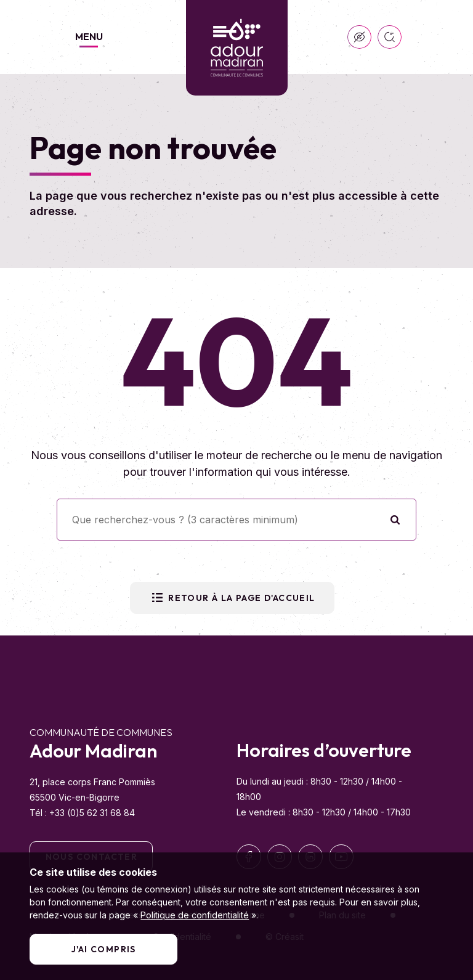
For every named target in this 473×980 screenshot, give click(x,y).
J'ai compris (104, 949)
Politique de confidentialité (195, 915)
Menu (89, 36)
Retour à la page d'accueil (232, 598)
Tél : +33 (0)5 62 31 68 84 (82, 813)
